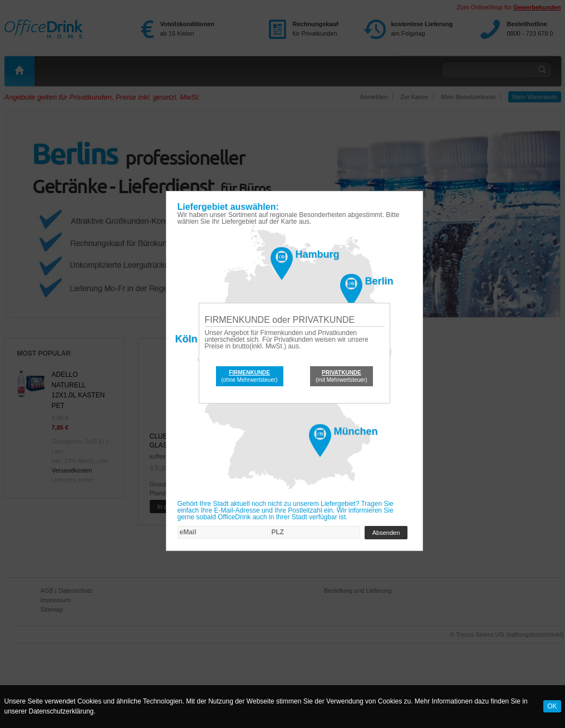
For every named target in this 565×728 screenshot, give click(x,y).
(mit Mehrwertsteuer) (341, 376)
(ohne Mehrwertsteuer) (250, 376)
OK (552, 706)
